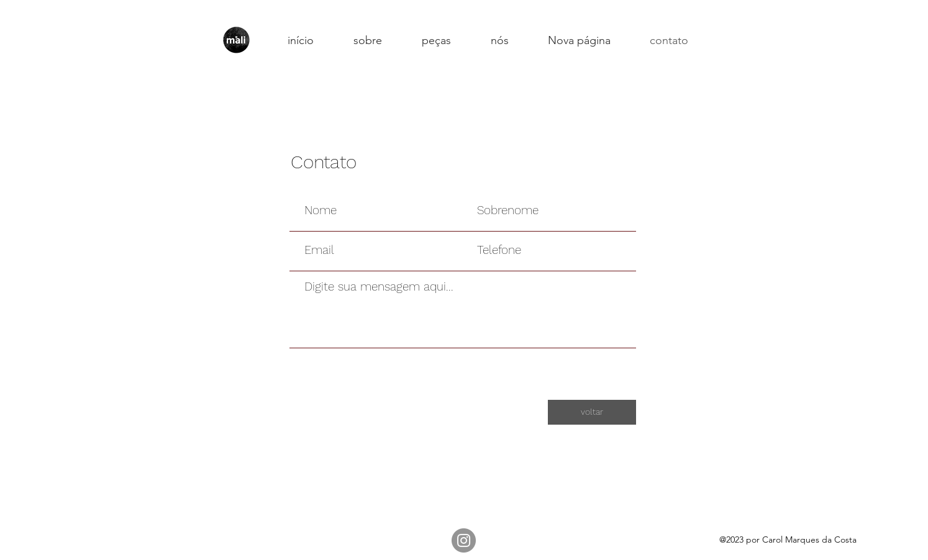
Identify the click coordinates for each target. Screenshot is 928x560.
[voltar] (592, 412)
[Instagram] (464, 540)
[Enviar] (592, 364)
